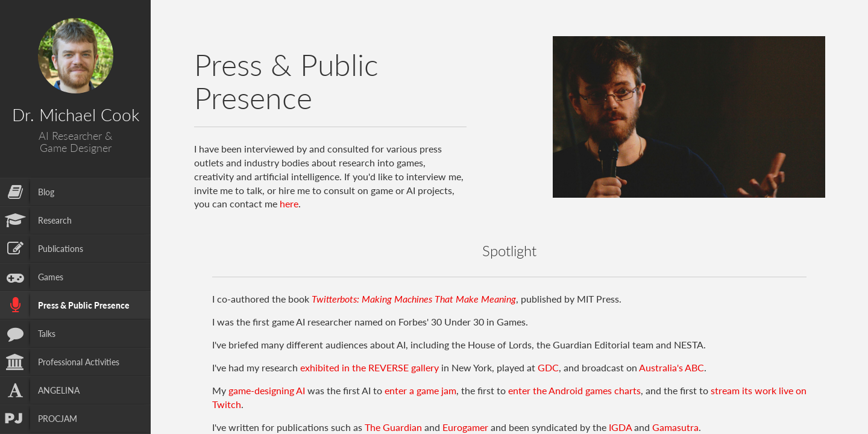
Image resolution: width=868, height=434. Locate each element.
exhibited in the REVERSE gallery (370, 367)
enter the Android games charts (574, 390)
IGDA (620, 427)
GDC (548, 367)
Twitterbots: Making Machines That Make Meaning (414, 299)
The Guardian (393, 427)
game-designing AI (267, 390)
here (289, 203)
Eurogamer (465, 427)
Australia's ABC (671, 367)
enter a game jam (420, 390)
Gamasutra (675, 427)
